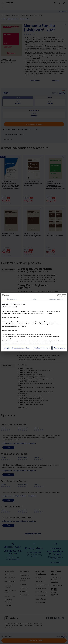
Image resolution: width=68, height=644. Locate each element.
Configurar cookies (42, 348)
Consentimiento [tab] (12, 299)
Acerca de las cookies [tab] (56, 299)
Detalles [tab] (34, 299)
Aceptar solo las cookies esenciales (17, 348)
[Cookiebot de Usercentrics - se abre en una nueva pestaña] (58, 295)
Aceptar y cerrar (60, 348)
